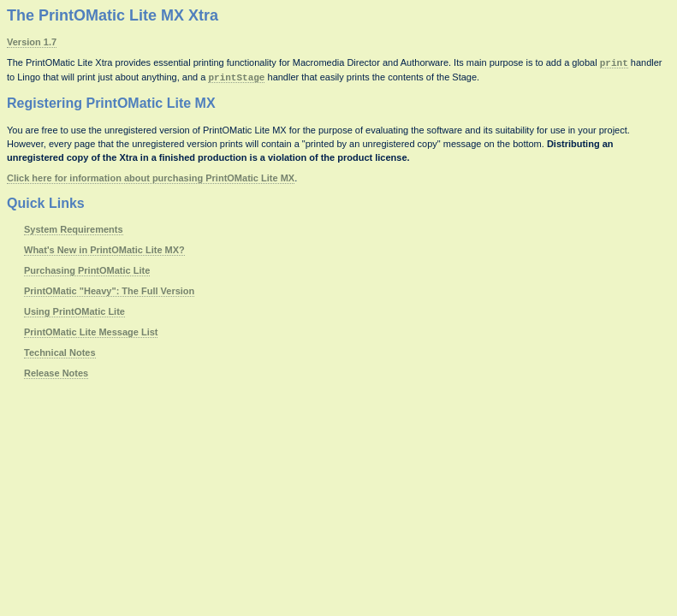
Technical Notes (60, 352)
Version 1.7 (32, 42)
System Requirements (74, 229)
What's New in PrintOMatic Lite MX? (104, 250)
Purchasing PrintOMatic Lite (87, 270)
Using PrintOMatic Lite (74, 311)
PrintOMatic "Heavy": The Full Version (109, 291)
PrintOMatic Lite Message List (91, 332)
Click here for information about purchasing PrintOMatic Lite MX (151, 178)
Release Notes (56, 373)
